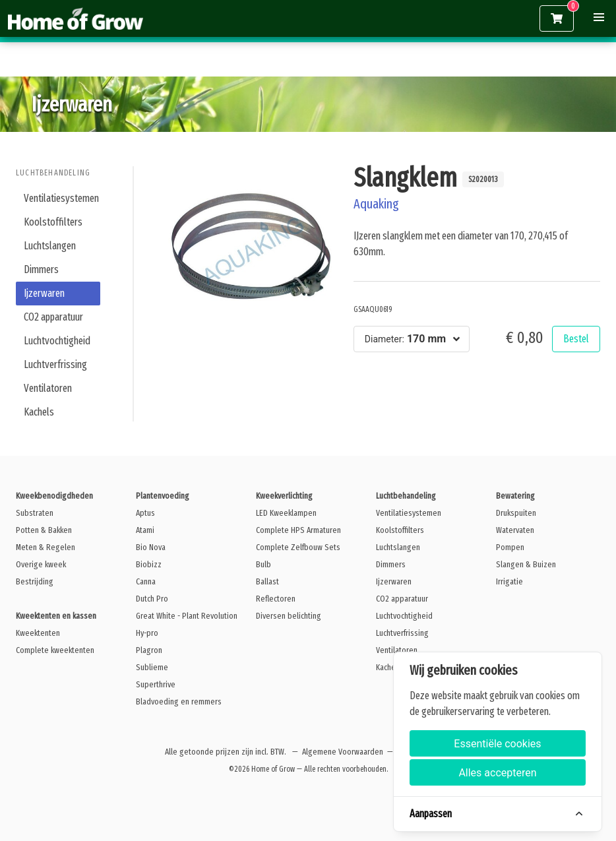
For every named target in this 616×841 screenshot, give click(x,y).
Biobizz (149, 564)
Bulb (263, 564)
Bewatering (515, 496)
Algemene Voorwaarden (343, 752)
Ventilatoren (48, 388)
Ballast (267, 581)
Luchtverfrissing (55, 364)
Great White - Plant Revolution (187, 616)
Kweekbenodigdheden (54, 496)
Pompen (510, 547)
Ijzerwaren (44, 293)
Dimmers (41, 269)
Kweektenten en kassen (56, 616)
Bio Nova (151, 547)
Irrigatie (509, 581)
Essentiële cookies (497, 744)
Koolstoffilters (53, 222)
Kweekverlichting (284, 496)
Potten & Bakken (44, 530)
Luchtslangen (50, 246)
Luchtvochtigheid (57, 341)
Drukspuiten (516, 513)
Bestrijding (35, 581)
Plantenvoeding (163, 496)
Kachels (39, 412)
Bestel (576, 339)
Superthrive (156, 684)
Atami (145, 530)
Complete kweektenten (55, 650)
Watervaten (515, 530)
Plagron (149, 650)
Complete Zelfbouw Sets (298, 547)
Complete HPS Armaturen (298, 530)
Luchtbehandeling (53, 173)
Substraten (35, 513)
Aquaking (376, 204)
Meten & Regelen (46, 547)
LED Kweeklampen (286, 513)
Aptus (145, 513)
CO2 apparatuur (53, 317)
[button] (599, 17)
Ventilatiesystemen (61, 198)
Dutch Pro (152, 599)
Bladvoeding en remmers (179, 701)
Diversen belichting (289, 616)
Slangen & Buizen (526, 564)
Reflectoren (276, 599)
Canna (146, 581)
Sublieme (152, 667)
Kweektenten (38, 633)
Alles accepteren (497, 773)
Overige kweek (41, 564)
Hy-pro (147, 633)
